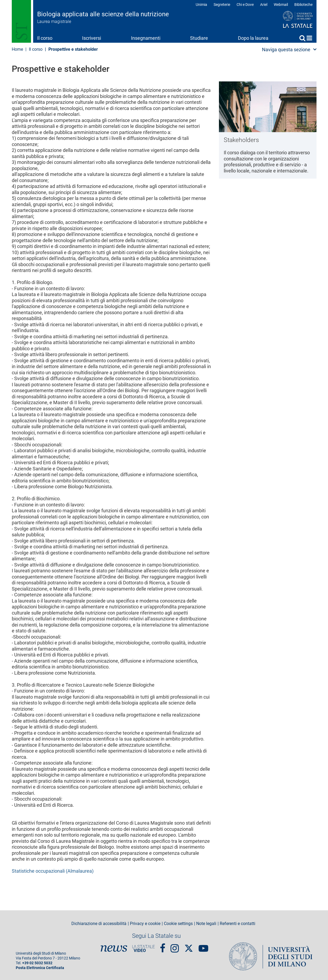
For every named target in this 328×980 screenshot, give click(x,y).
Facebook (163, 946)
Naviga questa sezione (286, 50)
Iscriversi (92, 38)
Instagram (175, 946)
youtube (203, 946)
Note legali (206, 924)
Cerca (302, 38)
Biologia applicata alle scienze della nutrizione (103, 14)
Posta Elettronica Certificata (40, 968)
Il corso (45, 38)
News (114, 948)
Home (309, 38)
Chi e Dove (245, 5)
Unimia (201, 5)
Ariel (264, 5)
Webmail (281, 5)
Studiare (199, 38)
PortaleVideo (144, 948)
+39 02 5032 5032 (37, 963)
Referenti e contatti (238, 924)
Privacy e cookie (145, 924)
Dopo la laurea (253, 38)
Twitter (189, 946)
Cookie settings (178, 924)
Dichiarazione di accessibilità (99, 924)
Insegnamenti (146, 38)
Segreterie (222, 5)
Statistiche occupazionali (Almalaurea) (53, 871)
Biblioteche (303, 5)
